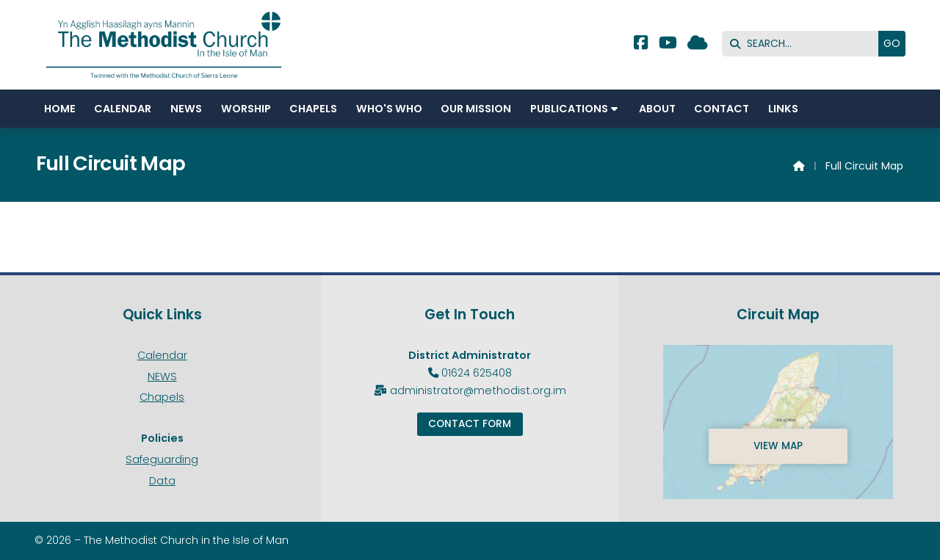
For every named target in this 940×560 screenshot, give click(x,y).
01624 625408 (477, 373)
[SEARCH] (804, 44)
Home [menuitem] (60, 109)
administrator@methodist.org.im (478, 390)
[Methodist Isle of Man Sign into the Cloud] (698, 44)
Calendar (162, 355)
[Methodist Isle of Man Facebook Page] (641, 44)
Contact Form (470, 424)
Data (162, 481)
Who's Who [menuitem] (389, 109)
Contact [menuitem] (722, 109)
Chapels (162, 397)
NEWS (162, 377)
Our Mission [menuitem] (476, 109)
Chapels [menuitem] (313, 109)
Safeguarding (162, 459)
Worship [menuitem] (246, 109)
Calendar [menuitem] (123, 109)
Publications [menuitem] (569, 109)
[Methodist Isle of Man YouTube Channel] (668, 44)
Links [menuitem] (783, 109)
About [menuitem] (657, 109)
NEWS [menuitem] (186, 109)
